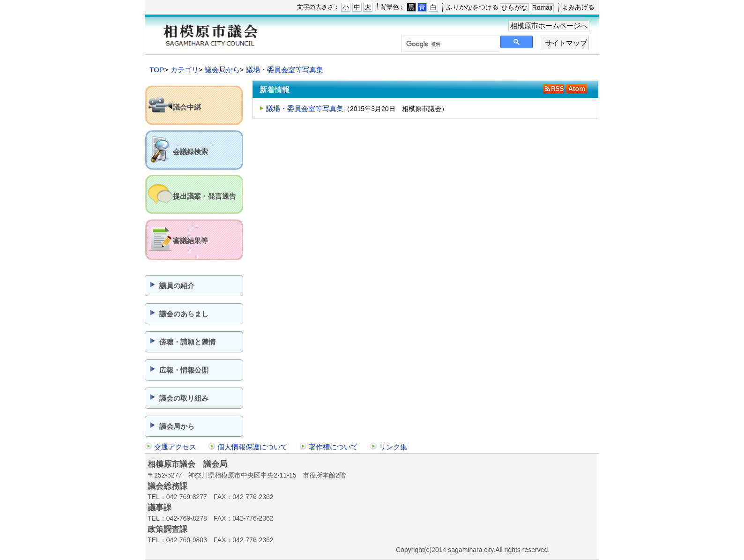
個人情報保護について (253, 447)
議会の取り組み (184, 398)
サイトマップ (566, 43)
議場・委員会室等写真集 (285, 70)
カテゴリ (185, 70)
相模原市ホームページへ (549, 26)
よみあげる (578, 7)
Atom (577, 89)
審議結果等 (190, 241)
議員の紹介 (177, 286)
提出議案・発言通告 (205, 196)
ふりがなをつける (472, 7)
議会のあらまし (184, 314)
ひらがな (514, 7)
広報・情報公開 (184, 370)
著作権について (333, 447)
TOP (157, 70)
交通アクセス (175, 447)
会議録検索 (190, 152)
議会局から (222, 70)
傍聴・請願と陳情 (187, 342)
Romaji (542, 7)
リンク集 (393, 447)
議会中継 (187, 107)
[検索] (450, 44)
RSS (554, 89)
